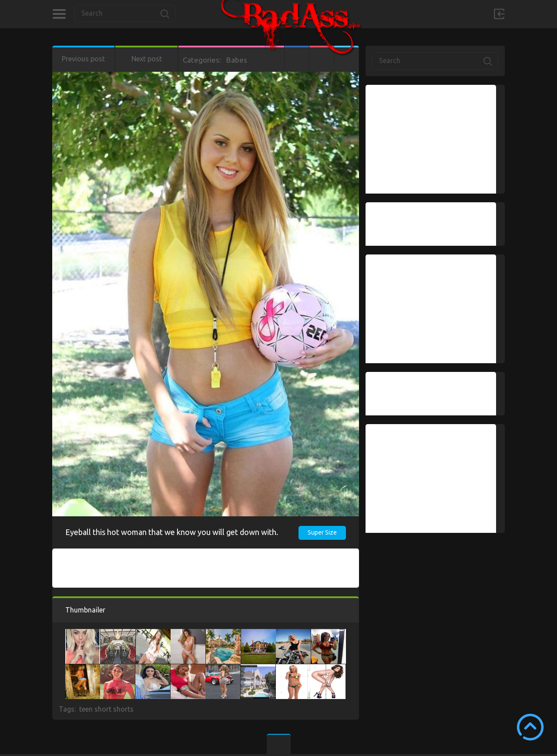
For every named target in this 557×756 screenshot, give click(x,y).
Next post (147, 59)
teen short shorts (106, 709)
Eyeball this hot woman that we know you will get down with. (172, 532)
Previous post (83, 59)
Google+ (322, 59)
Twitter (346, 59)
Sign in (499, 14)
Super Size (322, 532)
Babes (237, 60)
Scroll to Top (530, 727)
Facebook (297, 59)
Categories (59, 14)
